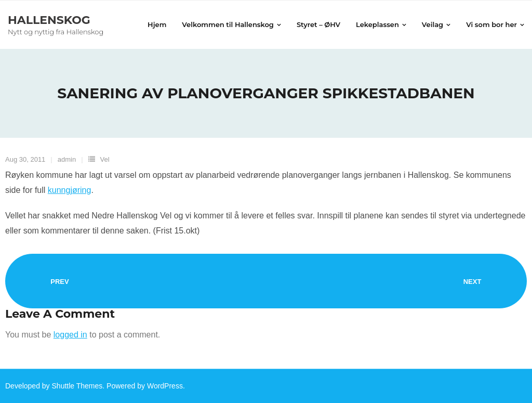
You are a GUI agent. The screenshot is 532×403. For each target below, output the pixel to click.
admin (67, 159)
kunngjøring (70, 190)
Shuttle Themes (77, 386)
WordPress (165, 386)
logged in (70, 335)
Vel (105, 159)
